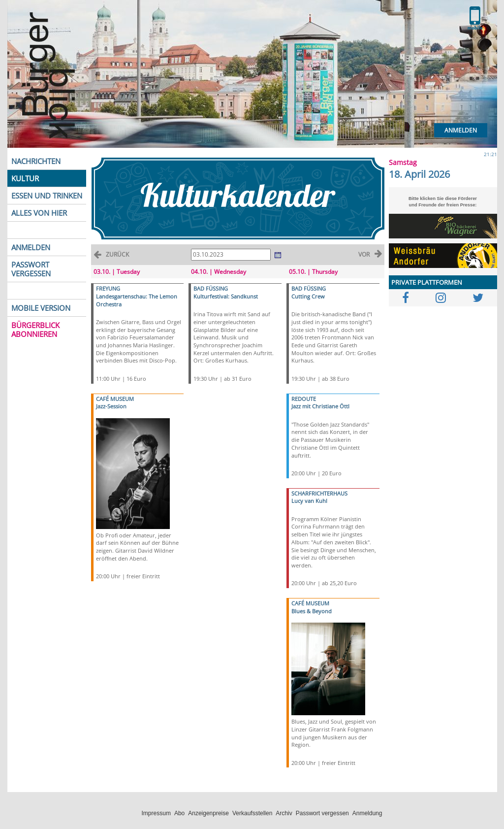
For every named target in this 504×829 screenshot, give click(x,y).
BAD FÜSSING (211, 288)
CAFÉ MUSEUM (115, 399)
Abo (179, 813)
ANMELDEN (31, 247)
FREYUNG (108, 288)
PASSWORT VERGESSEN (31, 269)
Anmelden (461, 130)
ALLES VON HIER (39, 213)
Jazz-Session (111, 406)
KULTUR (25, 178)
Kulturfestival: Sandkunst (226, 296)
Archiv (284, 813)
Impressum (156, 813)
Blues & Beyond (312, 611)
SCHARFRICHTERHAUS (319, 493)
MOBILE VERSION (41, 308)
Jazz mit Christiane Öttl (320, 406)
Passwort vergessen (322, 813)
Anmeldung (367, 813)
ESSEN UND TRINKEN (47, 196)
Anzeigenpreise (208, 813)
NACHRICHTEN (36, 161)
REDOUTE (304, 399)
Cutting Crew (308, 296)
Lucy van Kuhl (309, 501)
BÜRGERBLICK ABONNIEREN (35, 330)
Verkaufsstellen (252, 813)
